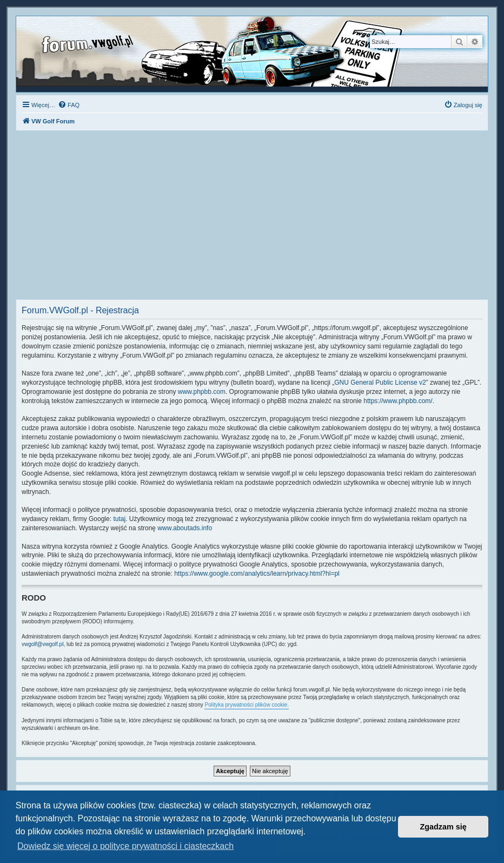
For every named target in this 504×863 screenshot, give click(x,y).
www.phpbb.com (202, 392)
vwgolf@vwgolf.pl (42, 644)
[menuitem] (69, 105)
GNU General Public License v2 (380, 383)
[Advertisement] (252, 218)
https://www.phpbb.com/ (398, 401)
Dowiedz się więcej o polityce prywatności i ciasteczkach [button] (125, 846)
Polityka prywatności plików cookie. (247, 705)
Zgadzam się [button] (443, 827)
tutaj (119, 519)
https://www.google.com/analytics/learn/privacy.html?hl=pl (257, 574)
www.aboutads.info (185, 528)
